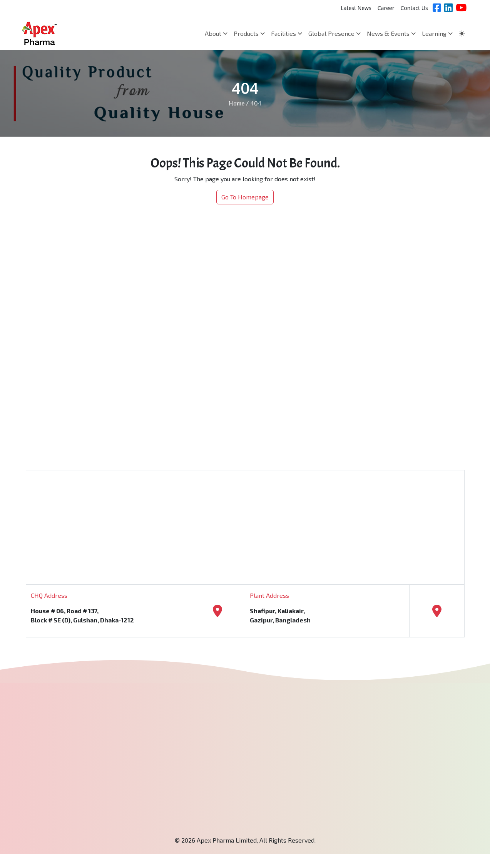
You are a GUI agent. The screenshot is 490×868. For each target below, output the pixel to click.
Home (237, 104)
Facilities (287, 33)
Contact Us (414, 8)
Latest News (356, 8)
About (216, 33)
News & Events (391, 33)
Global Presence (334, 33)
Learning (437, 33)
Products (249, 33)
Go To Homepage (245, 197)
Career (386, 8)
